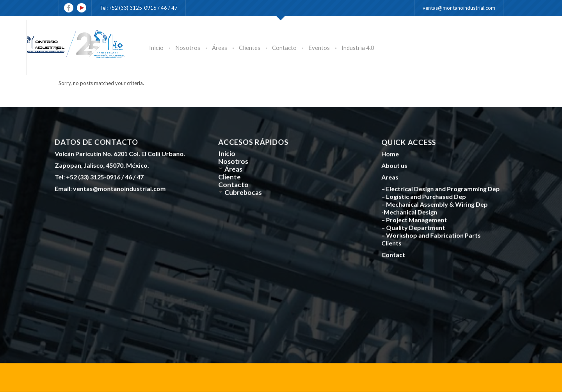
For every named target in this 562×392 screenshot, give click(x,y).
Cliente (231, 177)
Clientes (250, 48)
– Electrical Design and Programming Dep (441, 189)
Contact (395, 253)
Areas (392, 177)
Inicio (156, 48)
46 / (166, 8)
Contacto (284, 48)
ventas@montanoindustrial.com (459, 8)
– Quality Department (414, 227)
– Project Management (415, 219)
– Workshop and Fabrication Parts (432, 234)
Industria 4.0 (358, 48)
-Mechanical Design (411, 211)
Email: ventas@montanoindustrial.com (111, 188)
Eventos (319, 48)
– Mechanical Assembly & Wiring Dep (435, 204)
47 (174, 8)
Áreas (220, 48)
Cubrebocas (245, 192)
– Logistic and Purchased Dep (425, 197)
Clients (393, 241)
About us (396, 166)
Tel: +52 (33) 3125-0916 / (130, 8)
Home (392, 155)
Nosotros (188, 48)
